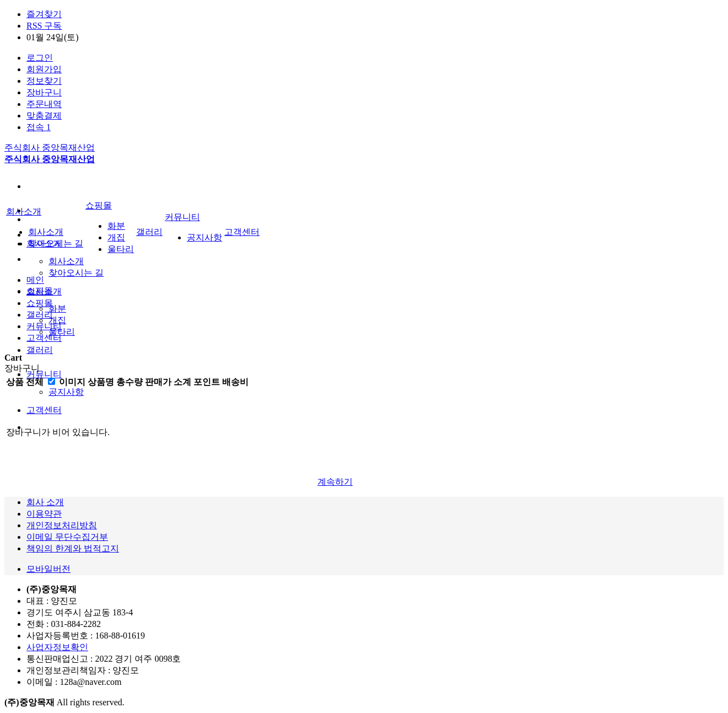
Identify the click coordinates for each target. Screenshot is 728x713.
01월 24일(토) (53, 37)
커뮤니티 (44, 374)
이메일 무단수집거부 (67, 537)
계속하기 (335, 482)
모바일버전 (48, 569)
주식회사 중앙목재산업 (50, 148)
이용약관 (44, 514)
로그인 (40, 58)
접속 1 (39, 127)
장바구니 (44, 92)
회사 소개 (45, 502)
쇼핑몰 (99, 205)
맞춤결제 (44, 116)
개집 (57, 320)
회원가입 (44, 69)
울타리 (62, 332)
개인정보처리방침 (62, 525)
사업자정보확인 (57, 647)
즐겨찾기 (44, 14)
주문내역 (44, 104)
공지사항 (66, 392)
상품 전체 (25, 382)
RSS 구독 (44, 26)
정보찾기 (44, 81)
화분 (57, 309)
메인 (35, 280)
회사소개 (66, 261)
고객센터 (44, 410)
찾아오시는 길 (76, 273)
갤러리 (40, 350)
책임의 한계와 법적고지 (73, 548)
